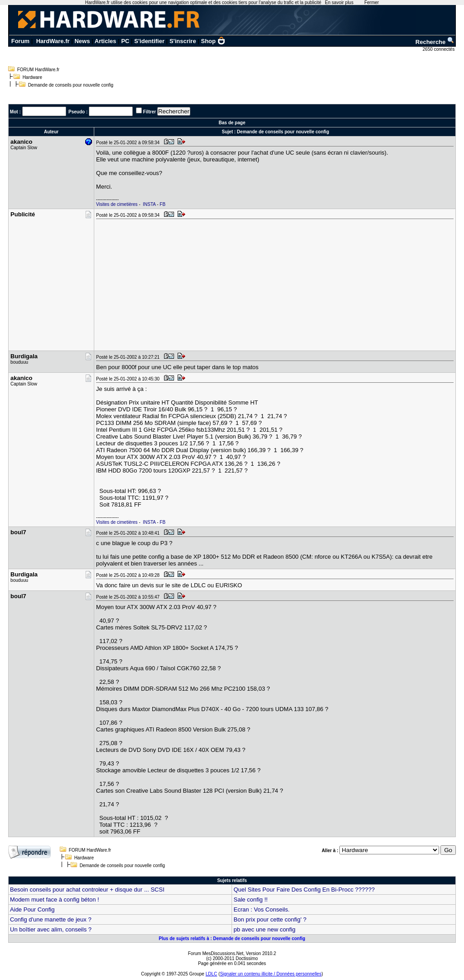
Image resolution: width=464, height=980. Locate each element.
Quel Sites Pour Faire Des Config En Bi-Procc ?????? (304, 890)
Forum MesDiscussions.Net (216, 953)
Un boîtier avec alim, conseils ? (51, 929)
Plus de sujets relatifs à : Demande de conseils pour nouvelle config (232, 939)
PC (125, 41)
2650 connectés (439, 49)
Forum (20, 41)
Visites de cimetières (117, 204)
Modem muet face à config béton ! (55, 900)
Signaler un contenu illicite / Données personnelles (271, 974)
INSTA (149, 204)
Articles (106, 41)
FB (162, 204)
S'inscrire (183, 41)
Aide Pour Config (32, 909)
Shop (213, 41)
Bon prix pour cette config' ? (270, 919)
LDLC (212, 974)
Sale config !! (250, 900)
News (82, 41)
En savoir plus (339, 2)
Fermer (372, 2)
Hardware (32, 77)
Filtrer (150, 112)
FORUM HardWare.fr (39, 70)
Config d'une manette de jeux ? (51, 919)
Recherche (435, 42)
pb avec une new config (264, 929)
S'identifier (149, 41)
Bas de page (232, 123)
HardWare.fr (53, 41)
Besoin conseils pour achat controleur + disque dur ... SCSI (87, 890)
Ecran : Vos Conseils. (261, 909)
